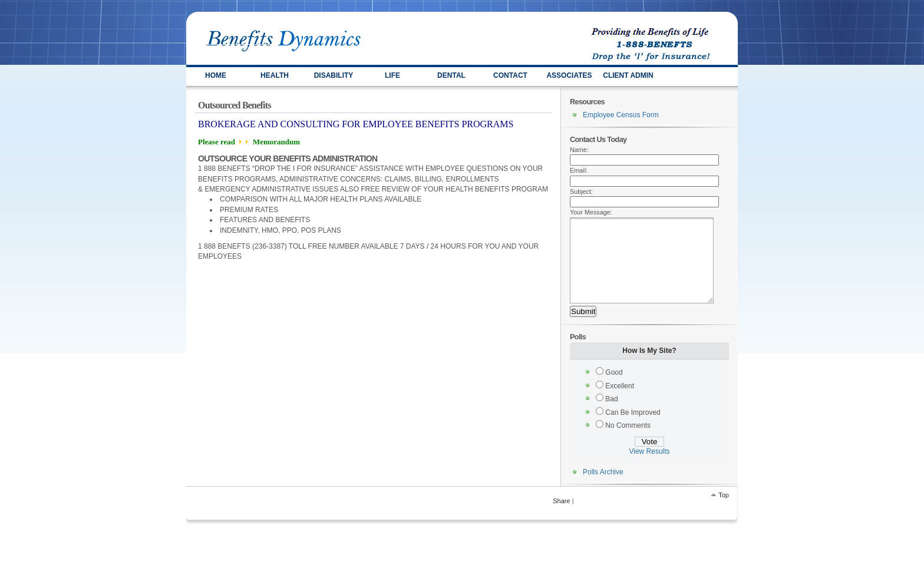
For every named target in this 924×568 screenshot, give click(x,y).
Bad (611, 417)
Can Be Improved (633, 430)
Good (614, 390)
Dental (451, 75)
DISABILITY (334, 75)
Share (561, 519)
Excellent (620, 404)
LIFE (392, 75)
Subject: (581, 191)
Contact (510, 75)
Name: (579, 150)
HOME (216, 75)
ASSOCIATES (569, 75)
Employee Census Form (621, 115)
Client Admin (628, 75)
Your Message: (591, 212)
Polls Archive (603, 490)
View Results (649, 469)
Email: (579, 170)
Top (724, 513)
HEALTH (275, 75)
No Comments (628, 443)
